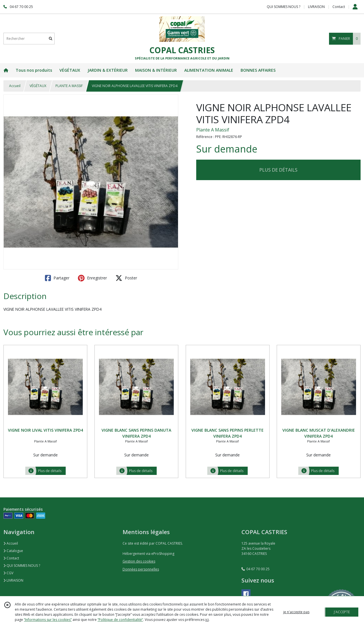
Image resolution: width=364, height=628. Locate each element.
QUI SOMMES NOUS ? (22, 566)
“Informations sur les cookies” (48, 620)
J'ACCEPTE (342, 612)
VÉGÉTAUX (38, 86)
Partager (57, 278)
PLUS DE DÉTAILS (278, 170)
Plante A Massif (213, 130)
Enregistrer (92, 278)
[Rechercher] (51, 39)
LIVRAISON (13, 580)
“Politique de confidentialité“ (120, 620)
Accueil (15, 86)
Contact (339, 7)
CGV (8, 573)
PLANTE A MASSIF (69, 86)
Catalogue (13, 551)
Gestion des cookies (139, 561)
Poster (126, 278)
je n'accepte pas (296, 612)
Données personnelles (141, 569)
